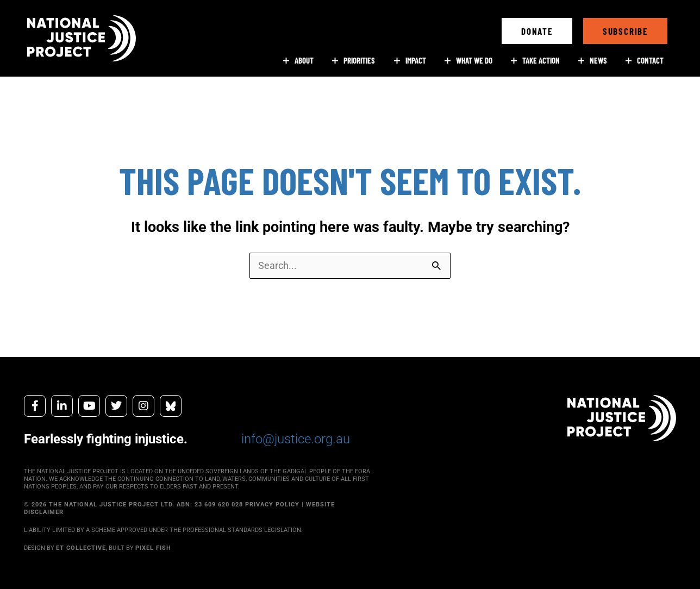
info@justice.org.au (296, 439)
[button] (537, 31)
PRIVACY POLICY (272, 505)
